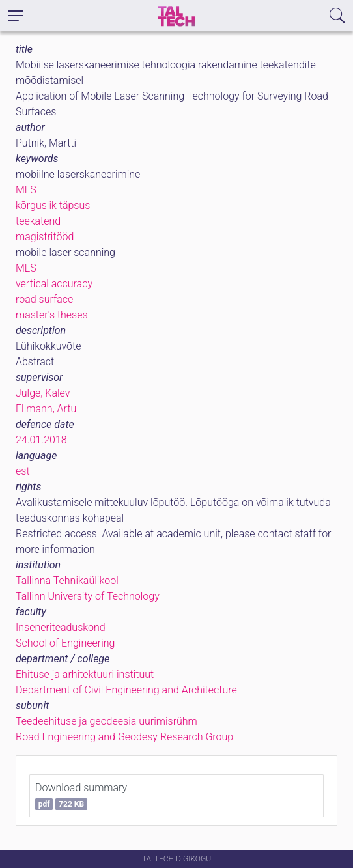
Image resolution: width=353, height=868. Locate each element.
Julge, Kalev (43, 393)
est (23, 471)
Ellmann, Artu (46, 409)
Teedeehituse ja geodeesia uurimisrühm (106, 721)
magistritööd (45, 237)
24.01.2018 (41, 440)
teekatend (38, 221)
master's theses (52, 315)
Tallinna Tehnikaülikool (67, 581)
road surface (44, 299)
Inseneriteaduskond (61, 627)
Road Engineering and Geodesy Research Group (124, 737)
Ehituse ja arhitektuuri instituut (85, 674)
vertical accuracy (54, 284)
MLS (26, 190)
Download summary (81, 796)
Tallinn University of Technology (88, 596)
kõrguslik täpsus (53, 205)
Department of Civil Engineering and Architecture (126, 690)
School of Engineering (65, 643)
